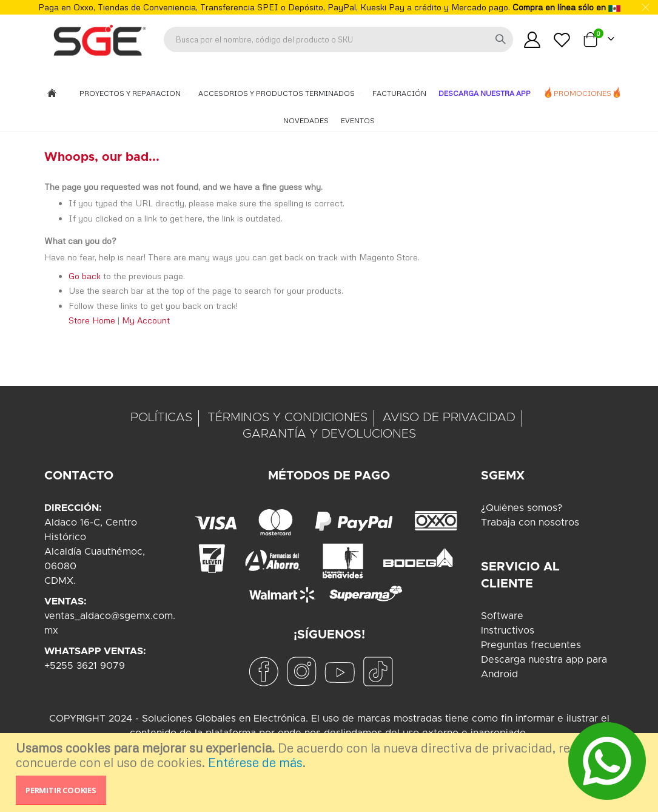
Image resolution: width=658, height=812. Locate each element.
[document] (331, 773)
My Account (146, 321)
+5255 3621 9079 (85, 666)
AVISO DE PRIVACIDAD (449, 418)
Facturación (399, 93)
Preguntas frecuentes (531, 645)
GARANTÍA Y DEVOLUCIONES (329, 434)
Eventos (358, 120)
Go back (85, 277)
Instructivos (508, 631)
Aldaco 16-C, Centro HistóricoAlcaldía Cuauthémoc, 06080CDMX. (95, 552)
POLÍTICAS (161, 418)
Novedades (306, 120)
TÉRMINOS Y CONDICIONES (287, 418)
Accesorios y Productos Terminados (277, 93)
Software (502, 616)
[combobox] (338, 39)
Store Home (92, 321)
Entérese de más (255, 762)
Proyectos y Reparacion (131, 93)
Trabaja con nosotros (530, 523)
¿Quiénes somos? (522, 508)
